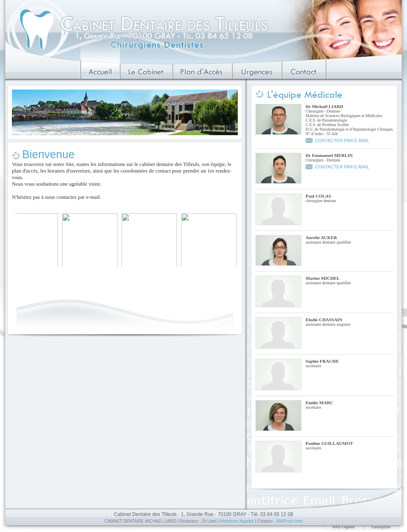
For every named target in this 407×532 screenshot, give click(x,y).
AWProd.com (289, 521)
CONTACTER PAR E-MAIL (342, 140)
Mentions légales (237, 521)
